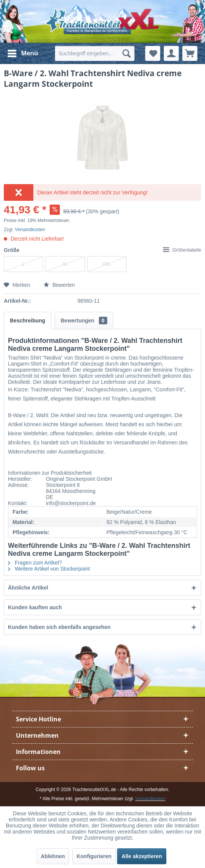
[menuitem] (22, 53)
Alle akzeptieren (142, 856)
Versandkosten (30, 230)
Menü (23, 52)
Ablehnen (53, 856)
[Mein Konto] (171, 53)
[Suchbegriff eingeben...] (95, 53)
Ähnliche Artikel (28, 588)
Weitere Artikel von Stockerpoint (49, 569)
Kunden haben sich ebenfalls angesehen (59, 627)
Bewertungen (84, 321)
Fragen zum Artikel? (35, 563)
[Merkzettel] (153, 53)
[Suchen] (127, 53)
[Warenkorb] (190, 53)
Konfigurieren (94, 856)
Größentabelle (182, 250)
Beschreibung (27, 321)
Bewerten (59, 285)
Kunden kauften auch (35, 607)
